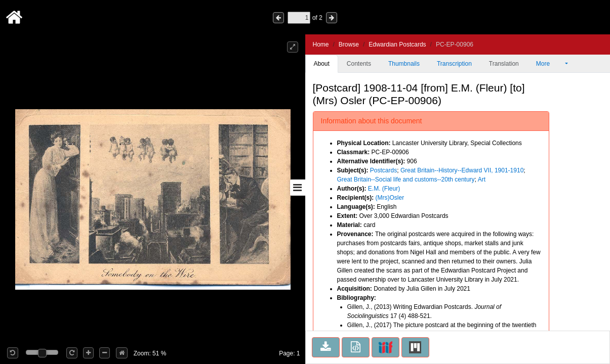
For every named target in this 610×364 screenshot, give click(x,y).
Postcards (383, 170)
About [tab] (322, 64)
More (550, 64)
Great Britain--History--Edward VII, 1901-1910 (462, 170)
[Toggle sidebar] (298, 188)
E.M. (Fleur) (384, 189)
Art (482, 179)
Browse (349, 44)
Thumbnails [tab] (404, 64)
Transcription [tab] (454, 64)
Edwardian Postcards (397, 44)
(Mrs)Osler (390, 198)
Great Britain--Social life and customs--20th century (406, 179)
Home (321, 44)
